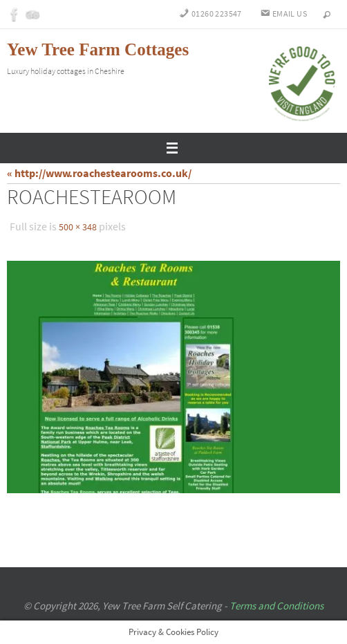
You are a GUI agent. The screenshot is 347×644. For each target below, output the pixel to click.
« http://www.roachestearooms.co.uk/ (99, 173)
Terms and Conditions (276, 606)
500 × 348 (78, 227)
